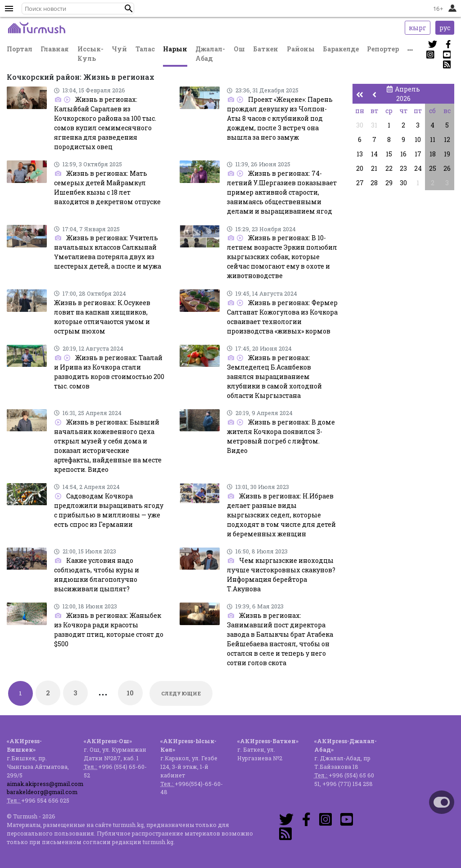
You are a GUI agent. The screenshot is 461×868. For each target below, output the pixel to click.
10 (130, 693)
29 (389, 183)
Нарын (175, 49)
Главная (55, 49)
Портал (20, 49)
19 (447, 154)
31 (374, 125)
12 (447, 139)
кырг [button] (418, 28)
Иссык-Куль (90, 54)
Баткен (266, 49)
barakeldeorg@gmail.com (42, 792)
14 (374, 154)
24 (418, 168)
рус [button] (445, 28)
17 (418, 154)
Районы (301, 49)
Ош (239, 49)
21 (374, 168)
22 (389, 168)
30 (360, 125)
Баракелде (341, 49)
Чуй (119, 49)
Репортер (383, 49)
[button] (129, 9)
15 (389, 154)
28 (374, 183)
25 (433, 168)
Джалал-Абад (210, 54)
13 (360, 154)
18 (433, 154)
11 (433, 139)
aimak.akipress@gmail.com (45, 784)
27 (360, 183)
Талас (145, 49)
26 (447, 168)
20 (360, 168)
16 (403, 154)
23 (403, 168)
